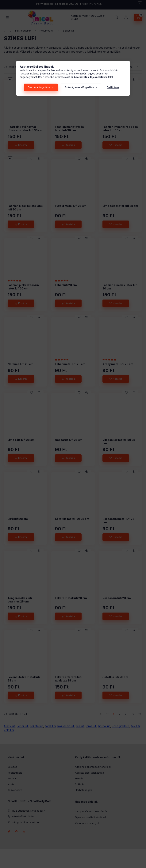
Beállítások (113, 87)
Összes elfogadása (39, 87)
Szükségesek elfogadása (79, 87)
